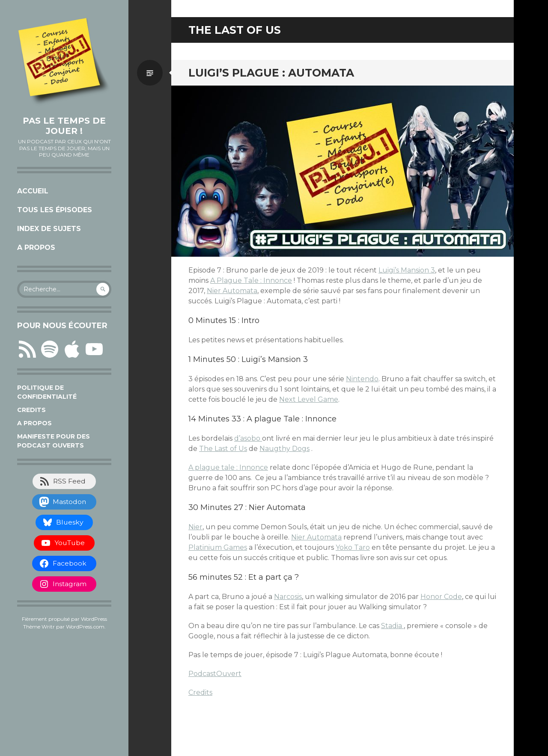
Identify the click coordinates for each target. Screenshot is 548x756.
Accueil (33, 191)
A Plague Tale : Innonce (251, 280)
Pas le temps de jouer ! (64, 126)
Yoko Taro (353, 547)
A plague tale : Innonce (228, 467)
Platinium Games (218, 547)
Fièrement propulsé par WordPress (64, 619)
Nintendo (362, 379)
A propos (36, 248)
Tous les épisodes (55, 210)
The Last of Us (223, 449)
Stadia (392, 626)
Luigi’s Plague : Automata (271, 73)
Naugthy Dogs (284, 449)
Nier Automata (232, 291)
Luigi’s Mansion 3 (407, 270)
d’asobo (248, 438)
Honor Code (441, 597)
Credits (31, 410)
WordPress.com (85, 627)
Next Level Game (309, 399)
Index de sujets (49, 229)
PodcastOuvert (215, 674)
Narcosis (288, 597)
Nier (195, 527)
